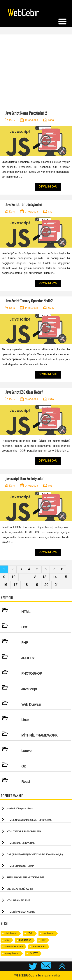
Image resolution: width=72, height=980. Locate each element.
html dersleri (11, 933)
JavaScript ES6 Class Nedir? (24, 392)
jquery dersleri (12, 954)
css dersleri (48, 933)
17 (15, 585)
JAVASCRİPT (39, 947)
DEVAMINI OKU (48, 187)
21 (57, 585)
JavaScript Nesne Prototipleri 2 (26, 113)
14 (55, 577)
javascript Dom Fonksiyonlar (24, 479)
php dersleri (25, 940)
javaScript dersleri (14, 947)
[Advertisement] (36, 71)
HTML (30, 933)
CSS (7, 940)
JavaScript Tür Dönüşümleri (24, 204)
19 (36, 585)
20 (46, 585)
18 (26, 585)
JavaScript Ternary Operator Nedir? (29, 301)
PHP (43, 940)
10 (13, 577)
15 (65, 577)
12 (34, 577)
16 (5, 585)
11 (24, 577)
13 (44, 577)
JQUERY (33, 954)
